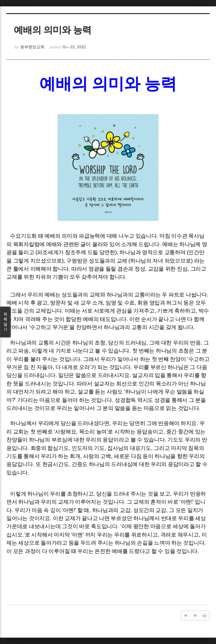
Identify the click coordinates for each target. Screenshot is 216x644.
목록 (5, 322)
